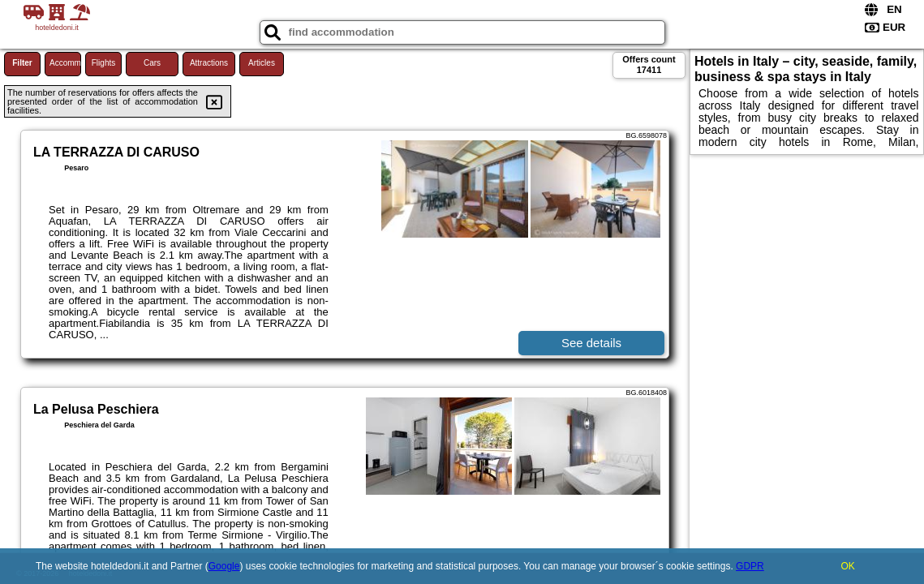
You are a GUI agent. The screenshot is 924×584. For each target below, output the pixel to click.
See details (591, 343)
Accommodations (65, 63)
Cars (152, 63)
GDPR (750, 566)
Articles (262, 63)
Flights (103, 63)
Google (224, 566)
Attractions (209, 63)
